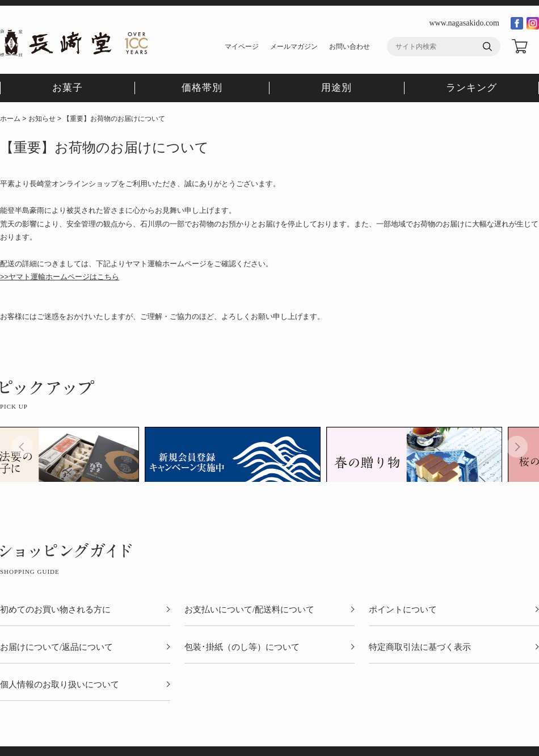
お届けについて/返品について (56, 647)
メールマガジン (294, 47)
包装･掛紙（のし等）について (242, 647)
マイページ (242, 47)
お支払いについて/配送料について (249, 610)
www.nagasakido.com (464, 23)
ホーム (10, 119)
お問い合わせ (349, 47)
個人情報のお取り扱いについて (60, 685)
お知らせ (42, 119)
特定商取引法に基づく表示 (420, 647)
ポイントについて (403, 610)
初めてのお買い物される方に (55, 610)
